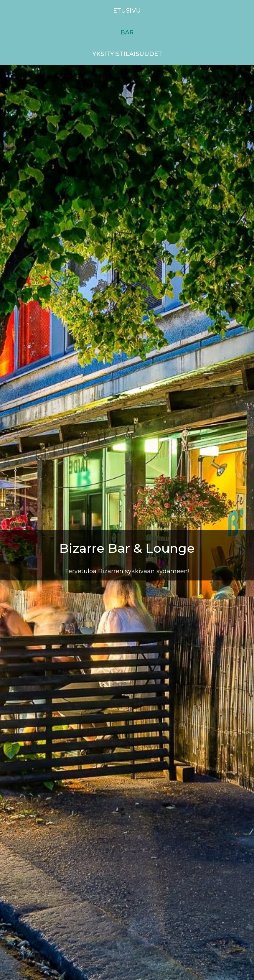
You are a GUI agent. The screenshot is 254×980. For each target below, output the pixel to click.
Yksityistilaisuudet (127, 54)
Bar (127, 32)
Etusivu (127, 11)
